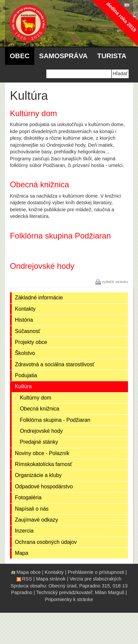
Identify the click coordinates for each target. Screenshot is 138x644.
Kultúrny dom (36, 398)
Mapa (22, 553)
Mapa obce (29, 572)
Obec (19, 56)
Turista (112, 56)
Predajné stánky (39, 442)
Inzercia (24, 531)
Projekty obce (31, 342)
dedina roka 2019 (121, 17)
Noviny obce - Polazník (42, 453)
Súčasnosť (28, 331)
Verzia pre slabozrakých (96, 579)
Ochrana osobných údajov (46, 542)
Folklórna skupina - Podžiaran (55, 420)
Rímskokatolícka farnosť (44, 464)
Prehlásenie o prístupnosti (96, 572)
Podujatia (26, 375)
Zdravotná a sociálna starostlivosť (55, 364)
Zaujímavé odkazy (37, 520)
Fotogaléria (28, 497)
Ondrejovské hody (41, 431)
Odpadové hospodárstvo (44, 486)
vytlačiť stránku (115, 282)
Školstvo (25, 353)
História (24, 320)
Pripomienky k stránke (69, 599)
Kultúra (23, 386)
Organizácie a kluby (38, 475)
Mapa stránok (51, 579)
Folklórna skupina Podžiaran (60, 236)
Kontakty (25, 309)
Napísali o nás (32, 509)
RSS (27, 579)
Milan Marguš (110, 592)
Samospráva (63, 56)
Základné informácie (39, 298)
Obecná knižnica (40, 409)
